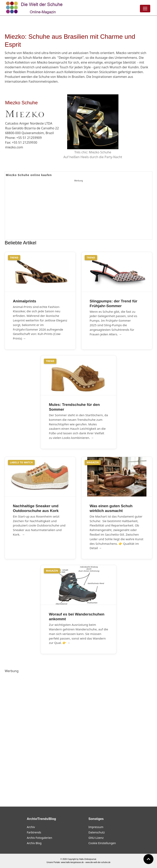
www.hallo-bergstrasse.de (72, 862)
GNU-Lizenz (96, 838)
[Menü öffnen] (145, 9)
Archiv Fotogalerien (39, 838)
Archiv (31, 827)
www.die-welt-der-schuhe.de (98, 862)
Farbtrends (34, 832)
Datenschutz (97, 832)
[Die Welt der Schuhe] (35, 8)
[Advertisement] (79, 211)
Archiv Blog (34, 843)
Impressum (96, 827)
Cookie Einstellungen (102, 843)
